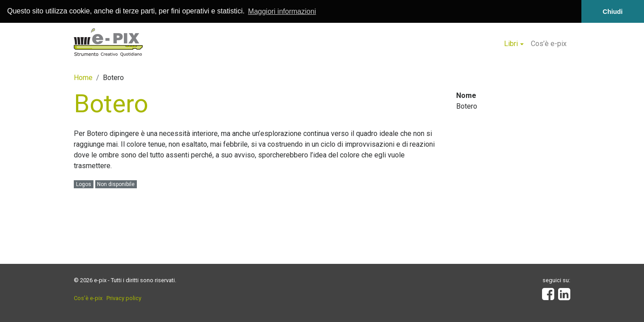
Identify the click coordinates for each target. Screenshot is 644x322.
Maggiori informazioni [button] (282, 11)
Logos (84, 184)
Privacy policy (124, 298)
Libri (511, 43)
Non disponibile (116, 184)
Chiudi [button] (613, 12)
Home (83, 77)
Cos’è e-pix (549, 43)
